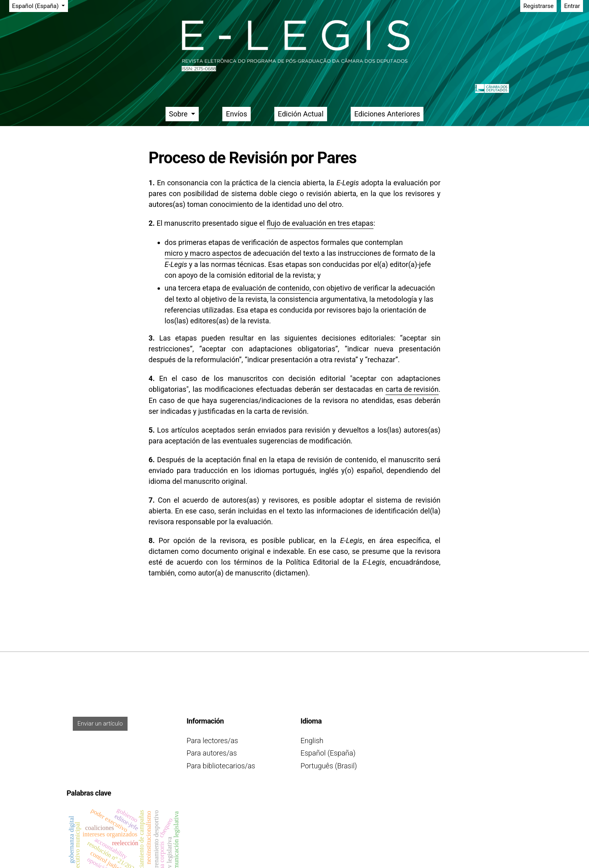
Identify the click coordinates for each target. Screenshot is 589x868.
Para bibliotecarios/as (221, 766)
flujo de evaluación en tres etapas (320, 223)
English (312, 741)
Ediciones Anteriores (387, 114)
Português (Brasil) (329, 766)
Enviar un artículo (100, 724)
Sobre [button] (179, 114)
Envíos (237, 114)
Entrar (572, 6)
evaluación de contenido (271, 288)
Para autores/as (212, 753)
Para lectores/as (213, 741)
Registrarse (539, 6)
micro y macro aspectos (203, 253)
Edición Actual (301, 114)
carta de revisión (412, 389)
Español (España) (40, 5)
